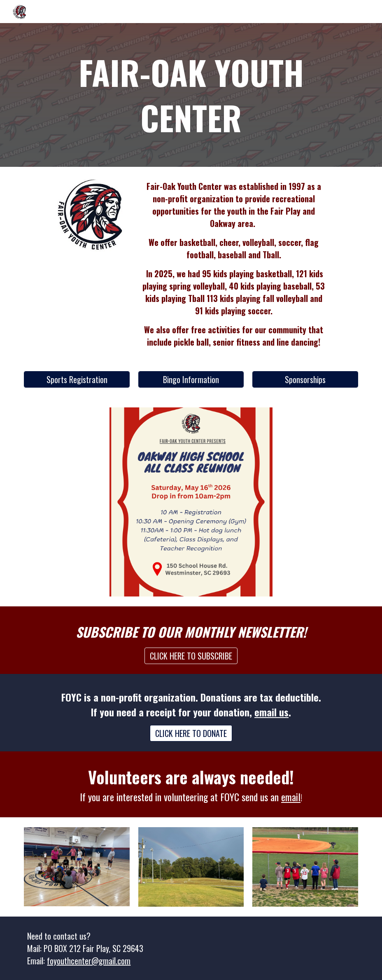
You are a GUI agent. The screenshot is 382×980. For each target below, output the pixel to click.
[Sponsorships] (305, 379)
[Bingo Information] (191, 379)
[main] (191, 95)
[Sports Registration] (77, 379)
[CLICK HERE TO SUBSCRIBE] (191, 656)
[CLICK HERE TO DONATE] (191, 733)
